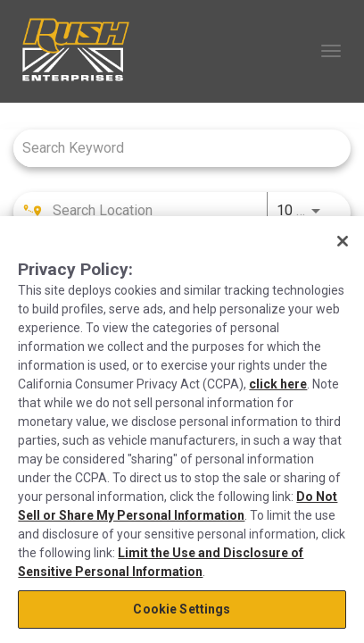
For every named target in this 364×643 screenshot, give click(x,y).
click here (278, 384)
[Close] (343, 241)
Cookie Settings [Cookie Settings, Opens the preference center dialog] (182, 609)
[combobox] (173, 148)
